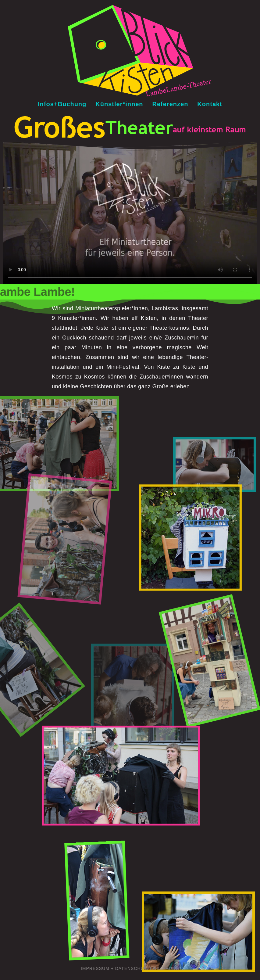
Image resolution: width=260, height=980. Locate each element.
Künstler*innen (119, 104)
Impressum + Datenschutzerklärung (130, 968)
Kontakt (210, 104)
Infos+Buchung (62, 104)
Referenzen (170, 104)
